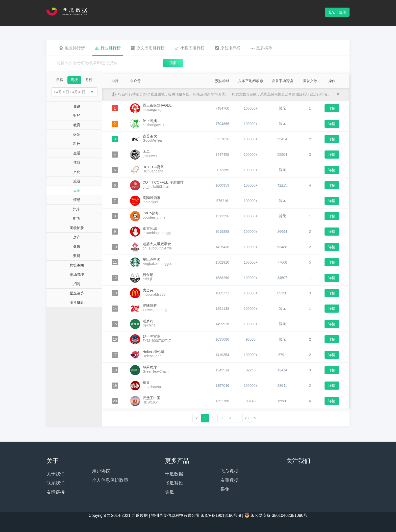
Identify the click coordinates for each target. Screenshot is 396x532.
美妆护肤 (77, 228)
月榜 (89, 80)
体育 (77, 162)
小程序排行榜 (190, 48)
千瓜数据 (174, 474)
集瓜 (169, 492)
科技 (77, 144)
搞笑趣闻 (77, 265)
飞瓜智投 (174, 483)
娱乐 (77, 134)
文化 (77, 172)
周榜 (74, 80)
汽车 (77, 209)
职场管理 (77, 274)
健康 (77, 246)
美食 (77, 190)
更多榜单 (261, 48)
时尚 (77, 218)
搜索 (173, 63)
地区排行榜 (72, 48)
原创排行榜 (228, 48)
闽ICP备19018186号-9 (221, 515)
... (238, 418)
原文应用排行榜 (148, 48)
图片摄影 (77, 302)
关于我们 (56, 474)
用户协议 (101, 471)
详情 (332, 108)
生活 (77, 153)
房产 (77, 237)
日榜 (60, 80)
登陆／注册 (337, 12)
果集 (225, 489)
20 (247, 418)
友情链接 (56, 492)
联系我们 (56, 483)
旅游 (77, 181)
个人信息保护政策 (110, 480)
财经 (77, 116)
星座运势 (77, 293)
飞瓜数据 (230, 471)
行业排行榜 (108, 48)
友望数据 (230, 480)
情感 (77, 200)
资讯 (77, 106)
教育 (77, 125)
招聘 (77, 284)
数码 (77, 256)
